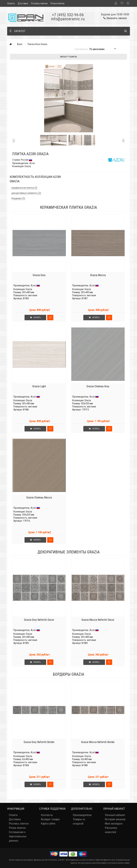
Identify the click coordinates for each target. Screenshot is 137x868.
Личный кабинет (115, 815)
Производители (82, 815)
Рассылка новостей (111, 830)
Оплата (11, 3)
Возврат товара (50, 819)
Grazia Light (39, 386)
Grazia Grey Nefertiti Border (39, 742)
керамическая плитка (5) (24, 188)
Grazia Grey (39, 275)
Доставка (23, 3)
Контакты (47, 815)
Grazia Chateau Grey (98, 386)
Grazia (29, 289)
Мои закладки (114, 823)
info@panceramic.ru (68, 19)
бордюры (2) (18, 198)
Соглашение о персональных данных (18, 836)
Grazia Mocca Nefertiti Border (98, 742)
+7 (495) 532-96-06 (68, 15)
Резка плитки (58, 3)
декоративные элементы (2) (26, 193)
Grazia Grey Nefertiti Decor (39, 620)
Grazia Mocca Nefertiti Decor (98, 620)
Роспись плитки (39, 3)
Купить (35, 318)
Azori (20, 44)
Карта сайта (48, 823)
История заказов (115, 819)
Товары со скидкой (79, 821)
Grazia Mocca (98, 275)
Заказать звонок (115, 18)
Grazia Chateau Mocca (39, 497)
